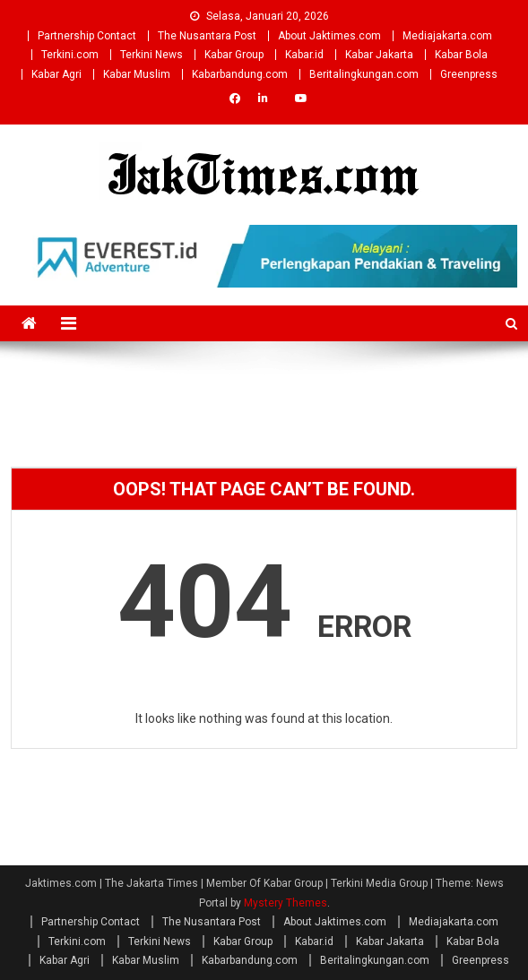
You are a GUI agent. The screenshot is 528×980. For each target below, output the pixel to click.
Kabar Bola (461, 55)
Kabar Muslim (137, 74)
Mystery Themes (286, 903)
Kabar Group (234, 55)
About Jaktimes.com (329, 36)
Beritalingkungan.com (364, 74)
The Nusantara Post (207, 36)
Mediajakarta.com (447, 36)
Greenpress (469, 74)
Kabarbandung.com (240, 74)
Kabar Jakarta (379, 55)
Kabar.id (304, 55)
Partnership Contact (87, 36)
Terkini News (151, 55)
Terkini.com (70, 55)
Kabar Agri (56, 74)
